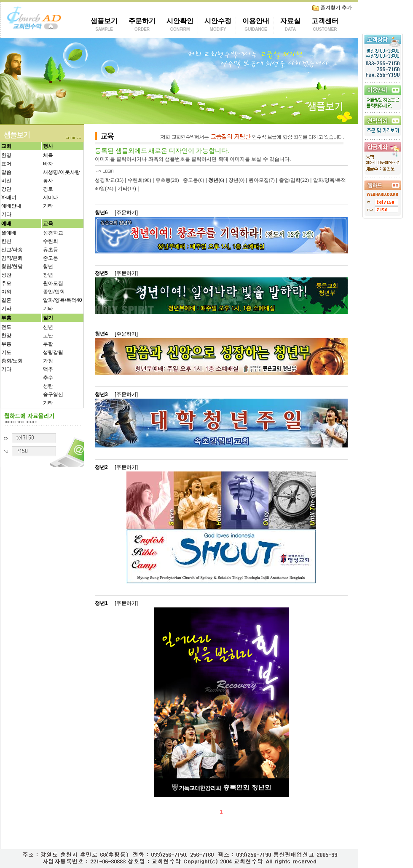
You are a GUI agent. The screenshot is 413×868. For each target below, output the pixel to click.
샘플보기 (104, 25)
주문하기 (142, 25)
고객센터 (325, 25)
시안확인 (180, 25)
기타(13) (127, 189)
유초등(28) (167, 180)
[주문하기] (126, 213)
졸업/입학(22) (294, 180)
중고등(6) (193, 180)
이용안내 (256, 25)
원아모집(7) (262, 180)
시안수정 (218, 25)
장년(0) (236, 180)
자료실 (290, 25)
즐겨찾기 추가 (332, 8)
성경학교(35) (109, 180)
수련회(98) (139, 180)
